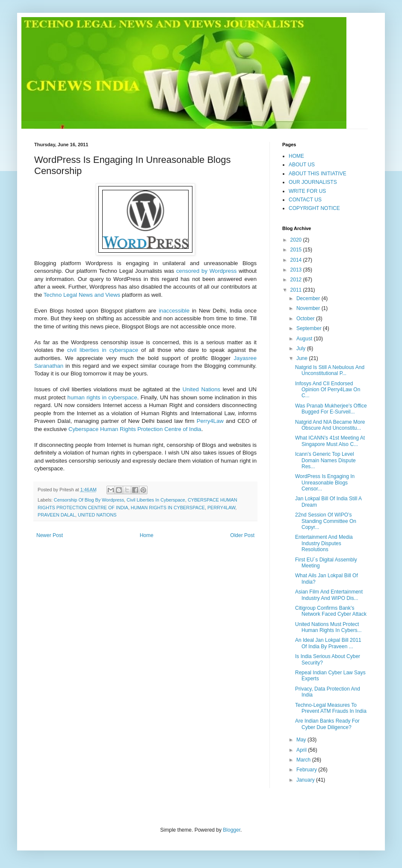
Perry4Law (210, 421)
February (307, 770)
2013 (297, 270)
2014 (297, 260)
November (309, 308)
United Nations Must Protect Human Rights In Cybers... (328, 627)
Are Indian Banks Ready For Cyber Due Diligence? (327, 724)
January (306, 780)
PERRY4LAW (221, 508)
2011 (297, 290)
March (304, 760)
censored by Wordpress (206, 271)
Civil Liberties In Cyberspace (156, 500)
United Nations (201, 389)
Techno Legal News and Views (82, 295)
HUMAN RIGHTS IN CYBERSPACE (168, 508)
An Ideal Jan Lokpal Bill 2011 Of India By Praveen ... (328, 643)
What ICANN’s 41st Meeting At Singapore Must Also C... (330, 441)
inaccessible (174, 311)
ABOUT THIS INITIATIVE (318, 174)
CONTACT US (305, 200)
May (302, 740)
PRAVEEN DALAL (56, 515)
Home (147, 535)
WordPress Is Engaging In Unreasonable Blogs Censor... (325, 483)
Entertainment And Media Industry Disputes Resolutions (324, 543)
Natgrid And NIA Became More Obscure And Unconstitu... (330, 425)
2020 (297, 240)
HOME (296, 156)
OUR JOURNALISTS (313, 182)
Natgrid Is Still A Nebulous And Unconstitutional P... (330, 370)
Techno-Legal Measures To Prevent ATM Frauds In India (331, 708)
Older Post (242, 535)
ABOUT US (302, 165)
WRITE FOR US (307, 191)
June (303, 358)
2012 (297, 280)
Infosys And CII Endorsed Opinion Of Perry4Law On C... (328, 390)
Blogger (232, 830)
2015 (297, 250)
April (302, 750)
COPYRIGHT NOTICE (314, 208)
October (306, 319)
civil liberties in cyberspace (103, 350)
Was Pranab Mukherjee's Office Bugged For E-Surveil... (331, 409)
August (305, 339)
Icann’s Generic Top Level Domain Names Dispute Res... (325, 460)
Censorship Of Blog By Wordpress (89, 500)
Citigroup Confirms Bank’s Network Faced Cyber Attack (331, 611)
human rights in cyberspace (102, 397)
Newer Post (50, 535)
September (310, 328)
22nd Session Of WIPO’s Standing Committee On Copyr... (326, 521)
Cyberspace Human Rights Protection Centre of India (135, 429)
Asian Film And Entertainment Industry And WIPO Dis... (329, 595)
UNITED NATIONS (97, 515)
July (302, 348)
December (309, 298)
